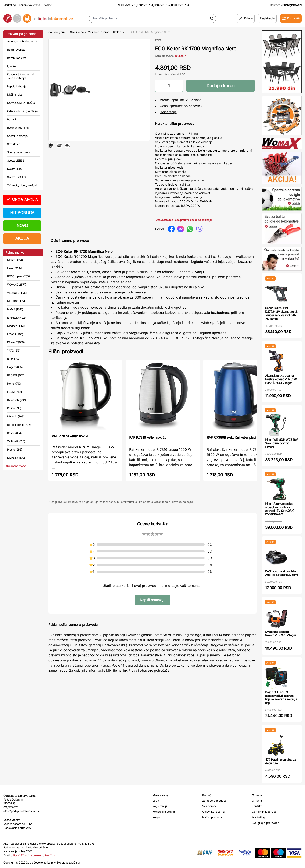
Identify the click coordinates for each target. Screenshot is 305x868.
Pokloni (11, 119)
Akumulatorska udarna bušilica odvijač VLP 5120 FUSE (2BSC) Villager (281, 379)
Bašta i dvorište (16, 50)
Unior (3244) (15, 268)
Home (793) (14, 384)
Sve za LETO (15, 169)
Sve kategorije (57, 32)
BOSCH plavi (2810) (19, 276)
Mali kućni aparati (98, 32)
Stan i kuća (14, 144)
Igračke (11, 66)
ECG (158, 40)
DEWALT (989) (16, 342)
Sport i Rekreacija (17, 136)
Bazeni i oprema (17, 58)
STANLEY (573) (16, 458)
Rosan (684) (15, 433)
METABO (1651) (16, 301)
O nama (257, 801)
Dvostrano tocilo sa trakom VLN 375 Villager (281, 634)
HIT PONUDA (22, 213)
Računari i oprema (18, 128)
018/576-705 (162, 5)
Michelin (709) (16, 416)
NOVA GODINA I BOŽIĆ (21, 103)
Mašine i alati (15, 95)
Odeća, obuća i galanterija (22, 111)
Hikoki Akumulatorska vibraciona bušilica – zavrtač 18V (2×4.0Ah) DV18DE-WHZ (280, 509)
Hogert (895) (15, 367)
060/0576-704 (180, 5)
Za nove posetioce (214, 801)
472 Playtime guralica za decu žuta (281, 761)
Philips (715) (14, 408)
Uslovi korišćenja (213, 812)
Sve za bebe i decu (19, 152)
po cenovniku (194, 106)
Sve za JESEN (15, 160)
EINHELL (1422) (16, 318)
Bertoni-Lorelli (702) (19, 425)
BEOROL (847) (16, 375)
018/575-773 (129, 5)
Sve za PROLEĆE (17, 177)
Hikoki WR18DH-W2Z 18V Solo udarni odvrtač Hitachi (281, 443)
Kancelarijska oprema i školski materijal (20, 76)
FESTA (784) (15, 392)
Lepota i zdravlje (17, 86)
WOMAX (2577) (17, 285)
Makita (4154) (15, 260)
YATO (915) (14, 350)
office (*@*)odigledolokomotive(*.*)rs (33, 855)
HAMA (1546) (15, 309)
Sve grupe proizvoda (265, 823)
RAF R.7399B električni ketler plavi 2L (234, 437)
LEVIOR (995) (15, 334)
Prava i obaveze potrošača (149, 670)
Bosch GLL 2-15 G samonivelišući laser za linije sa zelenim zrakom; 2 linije (281, 697)
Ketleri (117, 32)
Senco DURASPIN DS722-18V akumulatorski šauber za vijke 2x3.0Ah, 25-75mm (282, 313)
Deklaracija (168, 112)
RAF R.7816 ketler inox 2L (148, 437)
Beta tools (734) (17, 400)
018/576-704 (145, 5)
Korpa (156, 817)
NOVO (22, 226)
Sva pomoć (209, 806)
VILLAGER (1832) (17, 293)
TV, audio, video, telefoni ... (23, 185)
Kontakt (257, 806)
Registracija (160, 806)
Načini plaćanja (212, 817)
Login (156, 801)
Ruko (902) (14, 359)
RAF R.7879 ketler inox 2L (70, 436)
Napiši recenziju (152, 600)
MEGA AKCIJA (22, 200)
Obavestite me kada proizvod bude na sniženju (184, 220)
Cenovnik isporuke (264, 812)
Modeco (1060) (16, 326)
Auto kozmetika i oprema (22, 41)
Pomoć (48, 5)
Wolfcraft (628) (16, 441)
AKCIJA (22, 239)
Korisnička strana (30, 5)
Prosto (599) (15, 449)
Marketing (10, 5)
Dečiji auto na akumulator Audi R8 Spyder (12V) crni (281, 573)
